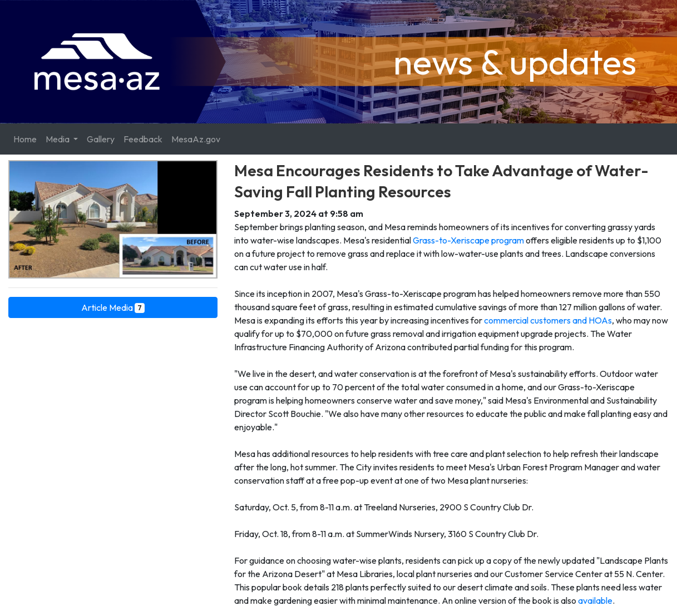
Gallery (101, 139)
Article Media (113, 307)
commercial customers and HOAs (548, 320)
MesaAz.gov (196, 139)
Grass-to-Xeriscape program (468, 240)
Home (25, 139)
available (595, 600)
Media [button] (58, 139)
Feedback (143, 139)
